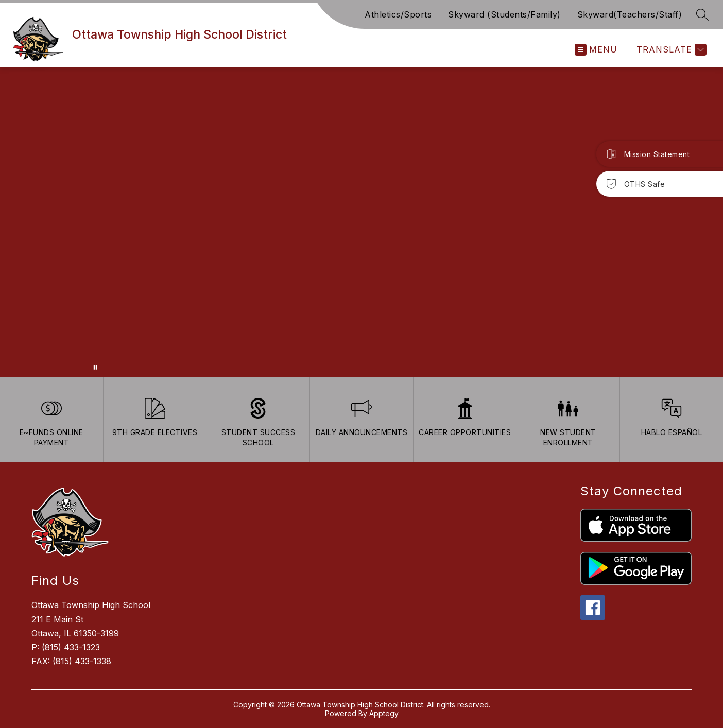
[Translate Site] (670, 50)
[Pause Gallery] (95, 367)
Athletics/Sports (398, 14)
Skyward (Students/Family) (504, 14)
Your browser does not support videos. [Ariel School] (361, 222)
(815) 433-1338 (82, 661)
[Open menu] (596, 50)
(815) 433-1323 (71, 647)
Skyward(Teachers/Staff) (630, 14)
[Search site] (702, 14)
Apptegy (384, 713)
